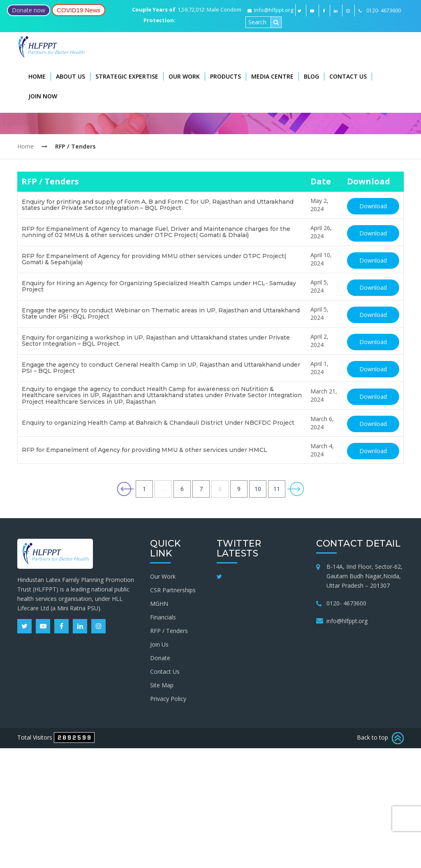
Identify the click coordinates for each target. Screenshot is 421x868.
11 (277, 489)
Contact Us (348, 76)
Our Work (184, 76)
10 (258, 489)
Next (296, 489)
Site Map (162, 685)
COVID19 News (79, 10)
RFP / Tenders (169, 631)
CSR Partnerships (173, 590)
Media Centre (272, 76)
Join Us (159, 644)
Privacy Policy (168, 699)
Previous (125, 489)
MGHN (159, 604)
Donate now (29, 10)
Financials (163, 617)
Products (226, 76)
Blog (311, 76)
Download (373, 206)
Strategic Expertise (127, 76)
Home (37, 76)
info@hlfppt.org (270, 10)
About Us (71, 76)
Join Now (43, 96)
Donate (160, 658)
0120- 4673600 (346, 603)
